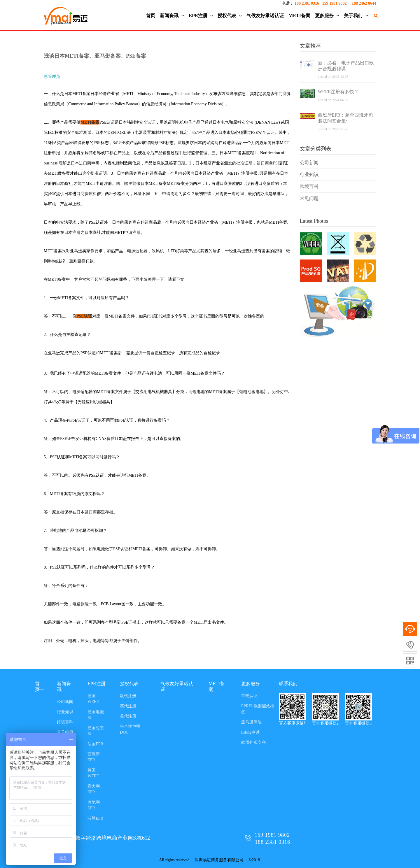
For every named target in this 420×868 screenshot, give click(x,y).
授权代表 (230, 16)
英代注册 (128, 706)
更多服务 (327, 16)
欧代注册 (128, 696)
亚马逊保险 (251, 722)
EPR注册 (201, 16)
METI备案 (299, 16)
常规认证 (249, 696)
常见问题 (309, 198)
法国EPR (95, 744)
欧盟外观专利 (253, 742)
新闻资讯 (172, 16)
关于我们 (356, 16)
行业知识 (309, 175)
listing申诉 (250, 732)
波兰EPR (95, 818)
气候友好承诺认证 (265, 16)
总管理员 (52, 77)
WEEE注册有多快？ (338, 92)
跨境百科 (309, 186)
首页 (150, 16)
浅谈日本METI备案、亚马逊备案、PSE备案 (95, 56)
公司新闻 (309, 163)
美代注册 (128, 716)
